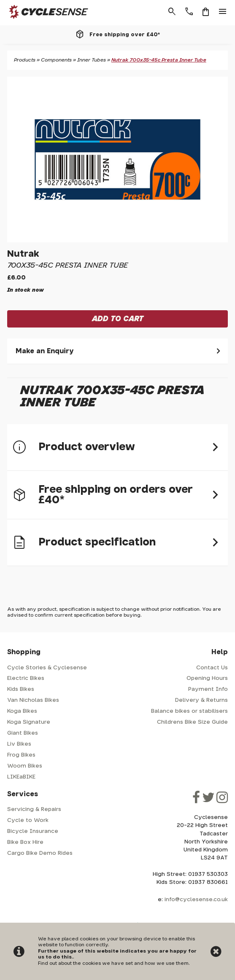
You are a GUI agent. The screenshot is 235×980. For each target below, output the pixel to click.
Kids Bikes (21, 689)
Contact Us (212, 668)
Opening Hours (207, 678)
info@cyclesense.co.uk (196, 900)
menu (223, 12)
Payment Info (208, 689)
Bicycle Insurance (33, 831)
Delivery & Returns (201, 700)
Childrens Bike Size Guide (192, 722)
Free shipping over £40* (125, 35)
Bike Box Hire (25, 842)
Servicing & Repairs (34, 810)
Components (56, 60)
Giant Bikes (23, 733)
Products (25, 60)
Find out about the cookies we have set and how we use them (113, 963)
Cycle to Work (28, 820)
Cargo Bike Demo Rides (40, 853)
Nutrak (23, 254)
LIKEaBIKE (21, 777)
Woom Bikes (25, 766)
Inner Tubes (92, 60)
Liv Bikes (19, 744)
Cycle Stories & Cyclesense (47, 668)
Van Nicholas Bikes (33, 700)
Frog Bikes (21, 755)
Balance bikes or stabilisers (189, 711)
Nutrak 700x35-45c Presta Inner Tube (159, 60)
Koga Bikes (22, 711)
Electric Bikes (26, 678)
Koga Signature (29, 722)
